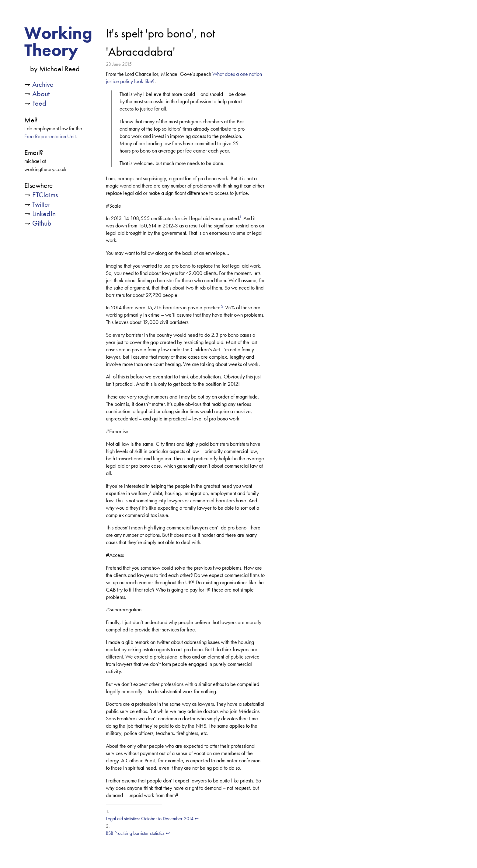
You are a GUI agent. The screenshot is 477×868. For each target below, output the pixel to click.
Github (42, 223)
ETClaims (45, 195)
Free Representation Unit (50, 136)
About (41, 94)
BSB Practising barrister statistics (135, 833)
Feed (39, 103)
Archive (43, 84)
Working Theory (58, 41)
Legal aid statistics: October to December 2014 (150, 819)
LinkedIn (44, 214)
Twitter (41, 204)
